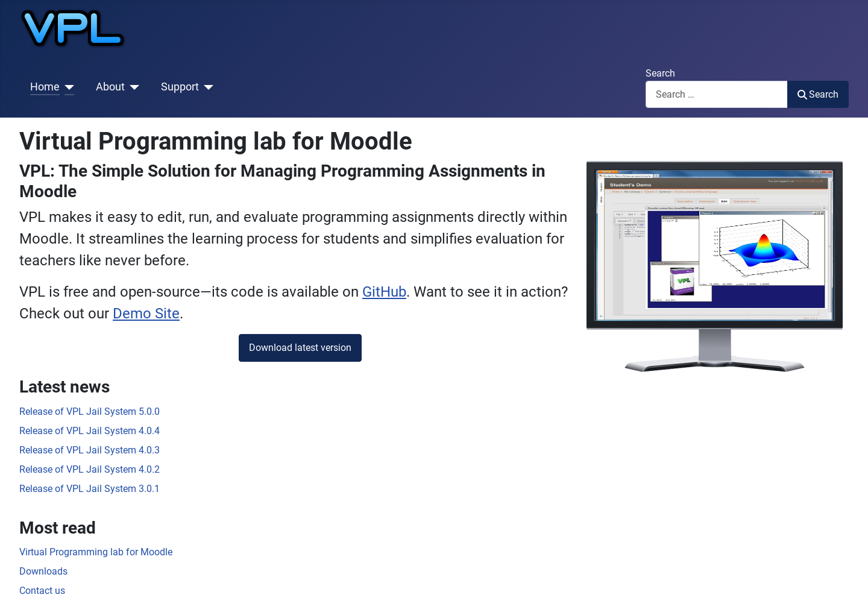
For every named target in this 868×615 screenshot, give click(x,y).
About (110, 87)
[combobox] (717, 94)
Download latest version (300, 348)
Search (660, 73)
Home (45, 87)
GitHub (384, 292)
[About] (132, 87)
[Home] (67, 87)
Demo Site (146, 314)
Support (180, 87)
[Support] (206, 87)
